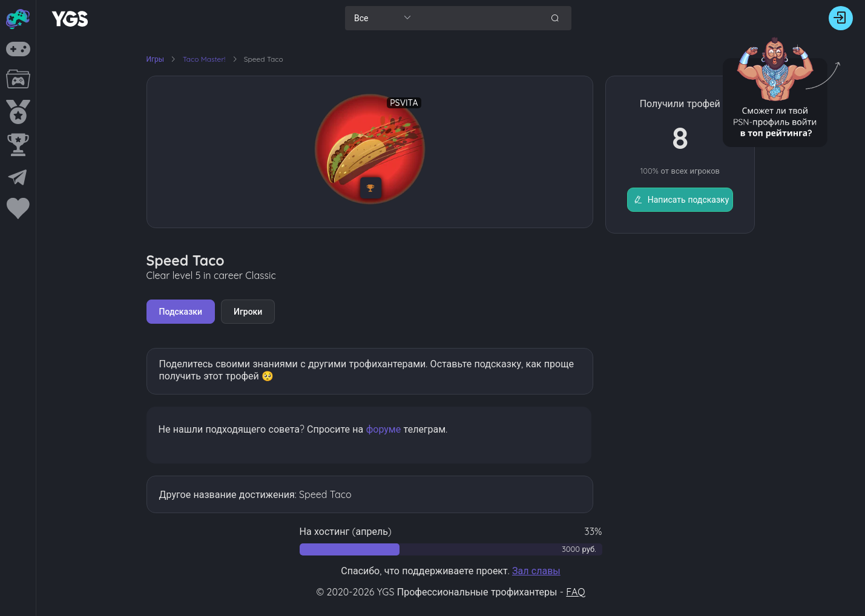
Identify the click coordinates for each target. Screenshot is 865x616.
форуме (384, 429)
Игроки (248, 312)
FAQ (575, 592)
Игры (156, 59)
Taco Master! (205, 59)
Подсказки (181, 312)
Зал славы (536, 571)
